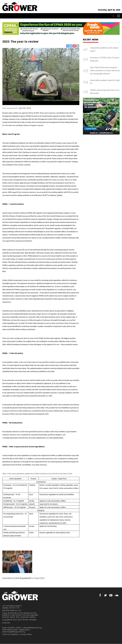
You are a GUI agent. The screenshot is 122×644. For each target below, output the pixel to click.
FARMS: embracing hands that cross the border (105, 92)
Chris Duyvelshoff (10, 108)
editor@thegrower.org (32, 628)
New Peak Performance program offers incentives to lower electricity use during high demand (105, 70)
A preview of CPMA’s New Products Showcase (105, 59)
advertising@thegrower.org (14, 632)
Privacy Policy (26, 634)
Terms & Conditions (10, 634)
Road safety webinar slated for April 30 (105, 82)
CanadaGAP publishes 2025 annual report (104, 49)
